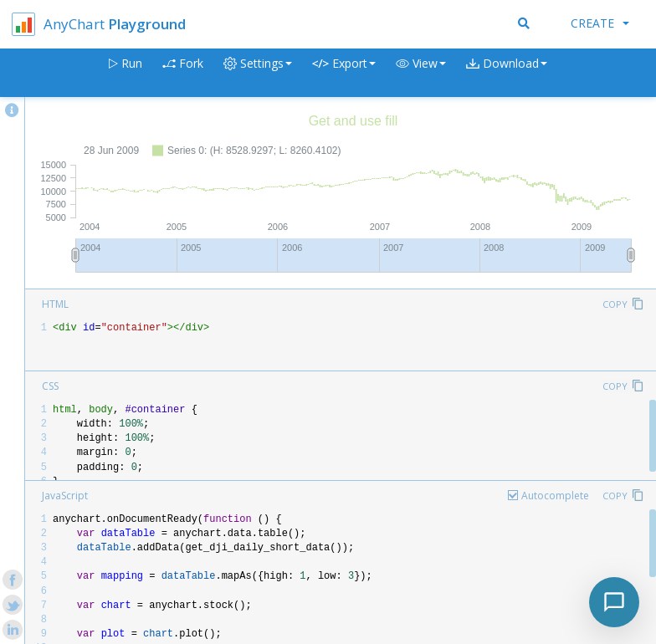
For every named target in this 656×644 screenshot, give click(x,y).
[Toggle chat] (614, 602)
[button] (421, 73)
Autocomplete (555, 496)
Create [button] (600, 23)
